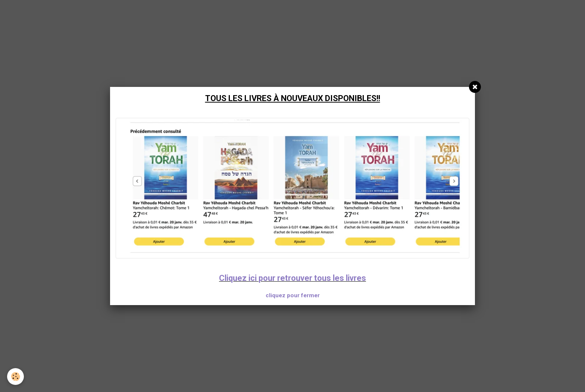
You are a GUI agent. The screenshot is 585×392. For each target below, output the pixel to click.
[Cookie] (16, 377)
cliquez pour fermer (293, 295)
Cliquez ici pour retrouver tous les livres (292, 278)
